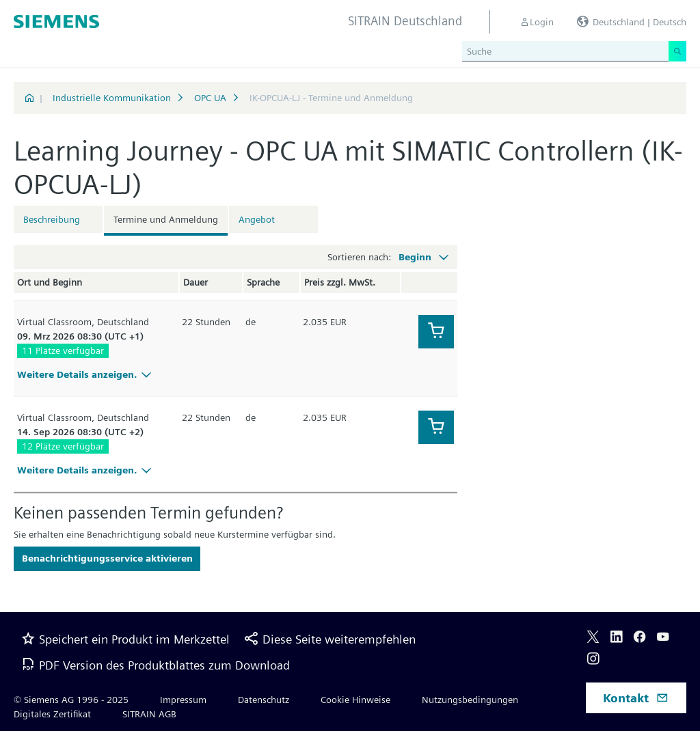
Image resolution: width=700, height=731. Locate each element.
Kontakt (636, 698)
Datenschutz (264, 700)
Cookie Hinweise (355, 700)
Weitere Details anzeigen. (86, 374)
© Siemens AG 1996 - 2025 (71, 700)
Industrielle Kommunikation (112, 98)
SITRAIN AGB (149, 714)
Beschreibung (52, 219)
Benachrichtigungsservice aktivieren (107, 558)
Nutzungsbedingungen (470, 700)
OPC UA (210, 98)
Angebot (257, 219)
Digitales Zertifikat (52, 714)
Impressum (183, 700)
